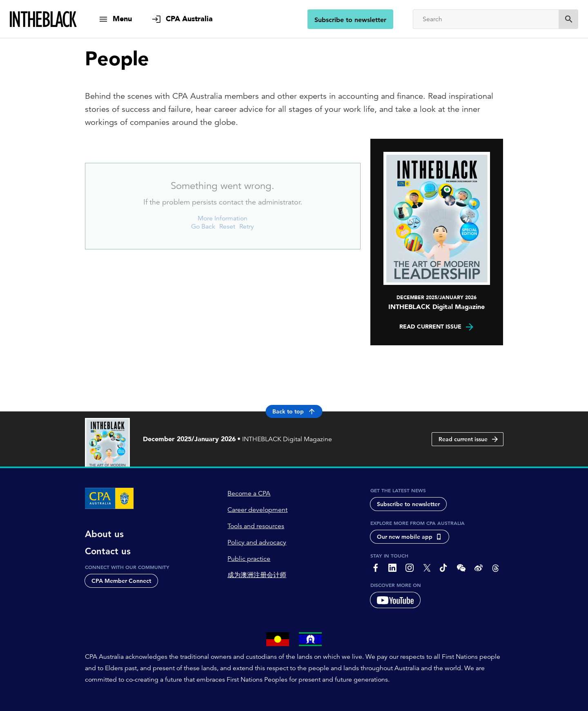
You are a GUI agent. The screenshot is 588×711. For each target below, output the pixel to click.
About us (104, 534)
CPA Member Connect (121, 581)
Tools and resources (256, 526)
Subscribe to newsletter (350, 20)
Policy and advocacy (257, 542)
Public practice (249, 559)
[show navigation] (115, 19)
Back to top (294, 411)
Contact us (108, 551)
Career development (257, 510)
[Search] (486, 19)
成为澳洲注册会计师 (257, 575)
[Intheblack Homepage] (43, 19)
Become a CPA (249, 493)
